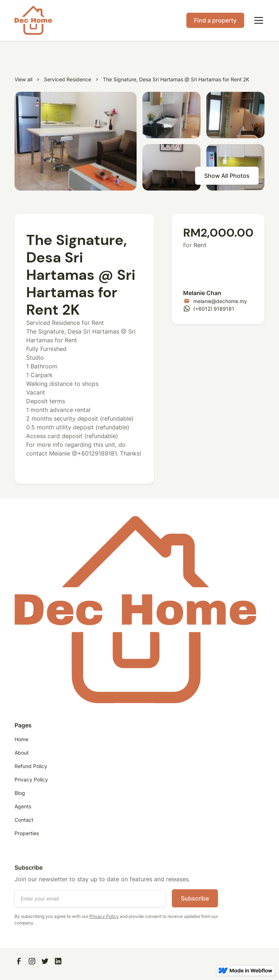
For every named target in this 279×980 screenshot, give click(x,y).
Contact (24, 820)
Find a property (215, 20)
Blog (20, 793)
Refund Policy (31, 766)
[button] (257, 20)
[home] (33, 20)
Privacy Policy (31, 779)
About (22, 753)
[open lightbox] (76, 141)
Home (21, 739)
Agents (23, 806)
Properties (27, 833)
